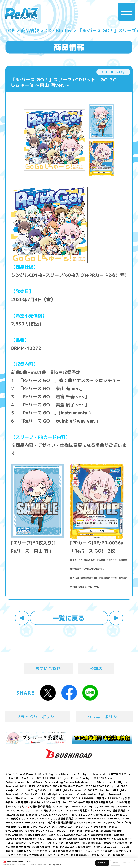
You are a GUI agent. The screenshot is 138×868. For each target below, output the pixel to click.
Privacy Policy (55, 864)
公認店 (96, 668)
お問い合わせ (48, 668)
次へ (116, 618)
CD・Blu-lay (58, 30)
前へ (22, 618)
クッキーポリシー (105, 717)
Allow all (102, 863)
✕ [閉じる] (134, 861)
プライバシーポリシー (38, 717)
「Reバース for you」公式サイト (21, 14)
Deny (115, 863)
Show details (127, 863)
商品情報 (30, 30)
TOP (10, 30)
